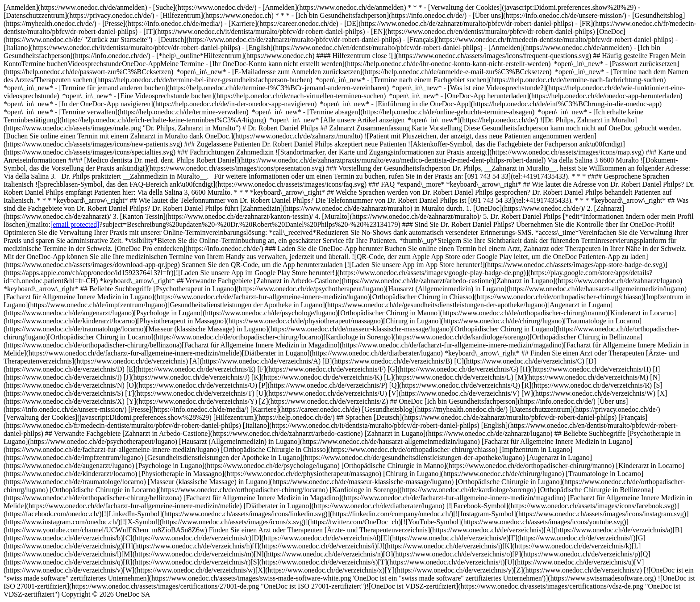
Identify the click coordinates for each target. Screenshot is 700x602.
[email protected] (75, 224)
